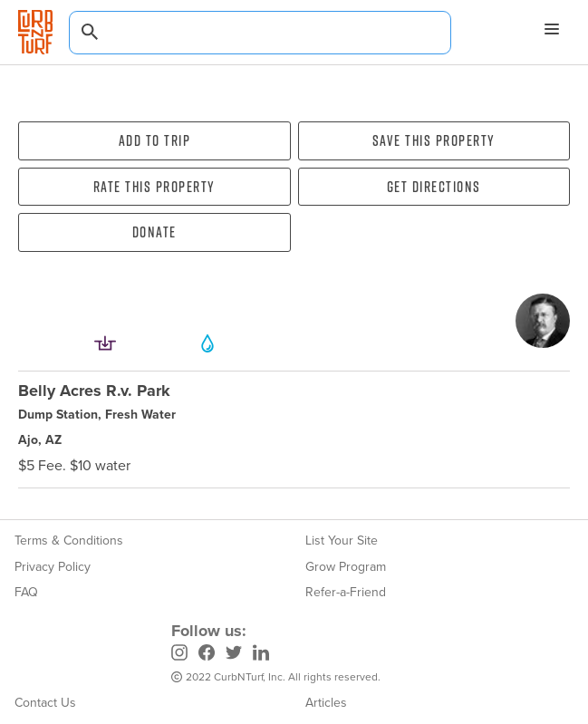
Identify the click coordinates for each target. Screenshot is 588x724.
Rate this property (154, 187)
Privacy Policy (53, 567)
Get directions (434, 187)
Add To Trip (155, 140)
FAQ (26, 592)
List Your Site (342, 541)
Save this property (434, 140)
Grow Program (346, 567)
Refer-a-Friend (346, 592)
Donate (154, 232)
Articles (326, 703)
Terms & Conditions (69, 541)
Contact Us (45, 703)
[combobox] (260, 33)
